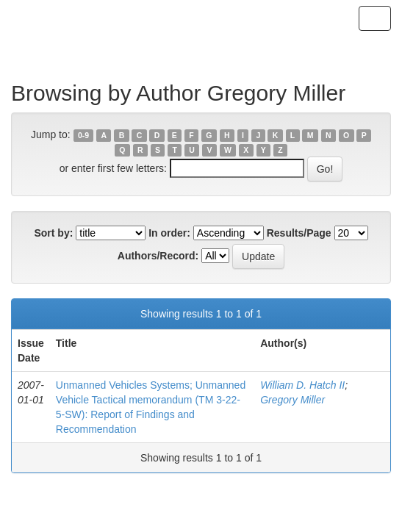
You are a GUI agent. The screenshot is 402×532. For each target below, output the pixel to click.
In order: (169, 233)
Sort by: (53, 233)
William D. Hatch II (302, 385)
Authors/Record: (158, 256)
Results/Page (299, 233)
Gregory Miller (292, 400)
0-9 (83, 135)
